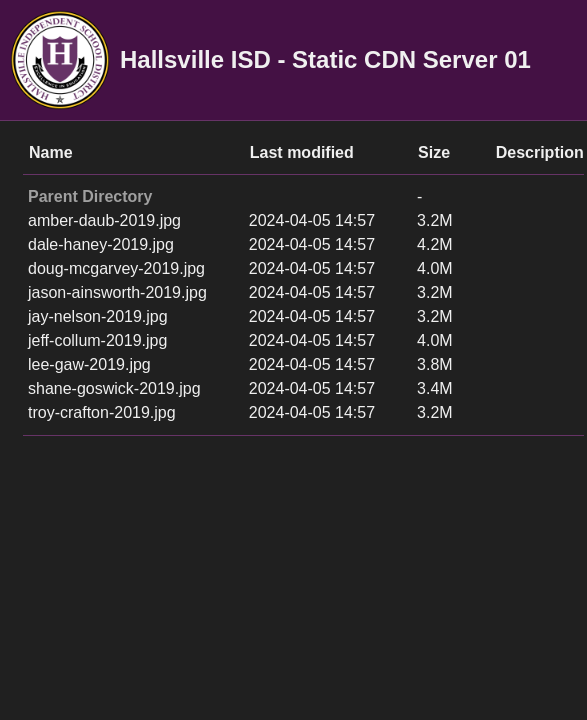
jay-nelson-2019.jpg (98, 316)
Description (540, 152)
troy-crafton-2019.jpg (102, 412)
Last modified (302, 152)
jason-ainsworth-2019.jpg (117, 292)
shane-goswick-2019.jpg (114, 388)
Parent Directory (90, 196)
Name (51, 152)
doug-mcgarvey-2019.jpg (116, 268)
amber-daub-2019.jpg (104, 220)
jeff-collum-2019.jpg (97, 340)
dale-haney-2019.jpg (101, 244)
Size (434, 152)
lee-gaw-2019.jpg (89, 364)
